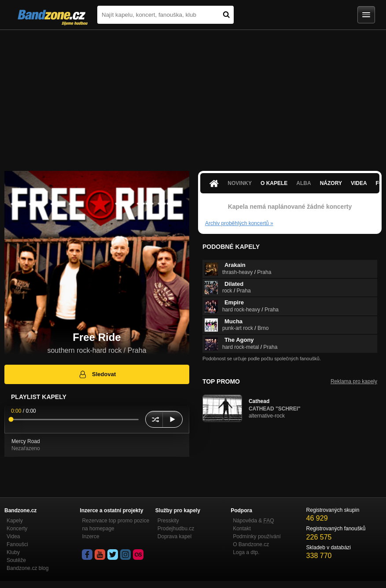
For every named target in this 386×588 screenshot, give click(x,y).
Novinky (240, 183)
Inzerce (90, 536)
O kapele (274, 183)
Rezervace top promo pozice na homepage (116, 525)
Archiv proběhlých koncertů (239, 223)
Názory (331, 183)
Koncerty (17, 529)
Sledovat (97, 374)
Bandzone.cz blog (28, 568)
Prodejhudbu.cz (176, 529)
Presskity (168, 521)
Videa (359, 183)
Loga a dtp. (246, 552)
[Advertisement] (193, 96)
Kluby (13, 552)
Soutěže (16, 560)
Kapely (15, 521)
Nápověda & (253, 521)
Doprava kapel (175, 536)
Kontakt (242, 529)
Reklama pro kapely (354, 381)
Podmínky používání (257, 536)
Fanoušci (17, 544)
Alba (303, 183)
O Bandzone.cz (251, 544)
